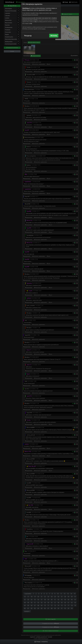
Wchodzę (54, 36)
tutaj (35, 22)
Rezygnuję (28, 36)
